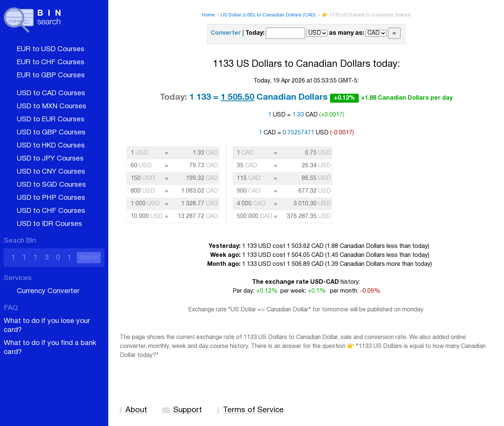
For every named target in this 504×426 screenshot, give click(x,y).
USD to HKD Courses (51, 146)
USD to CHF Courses (51, 211)
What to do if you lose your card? (47, 326)
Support (188, 410)
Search (89, 258)
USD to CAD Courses (51, 93)
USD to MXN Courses (52, 106)
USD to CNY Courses (51, 172)
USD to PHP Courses (51, 198)
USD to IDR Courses (49, 224)
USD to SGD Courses (51, 185)
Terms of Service (253, 410)
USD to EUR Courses (51, 119)
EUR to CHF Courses (51, 62)
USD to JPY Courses (50, 159)
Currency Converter (48, 291)
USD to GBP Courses (51, 133)
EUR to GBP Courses (51, 75)
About (136, 410)
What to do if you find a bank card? (50, 348)
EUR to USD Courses (51, 49)
